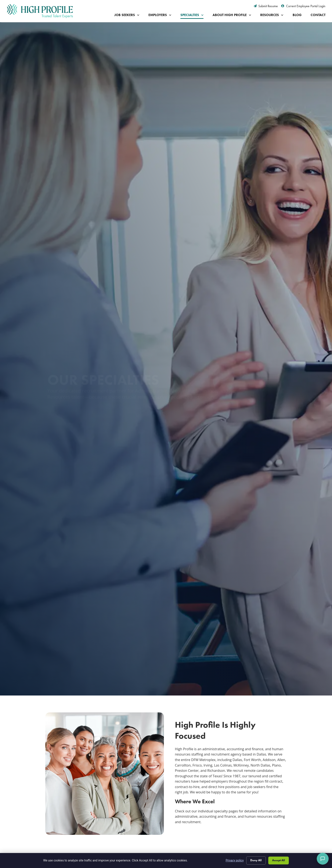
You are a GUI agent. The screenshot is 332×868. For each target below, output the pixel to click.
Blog (297, 15)
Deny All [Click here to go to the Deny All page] (256, 860)
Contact (318, 15)
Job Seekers (127, 15)
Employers (160, 15)
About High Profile (232, 15)
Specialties (192, 15)
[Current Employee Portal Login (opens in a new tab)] (303, 6)
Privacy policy (235, 860)
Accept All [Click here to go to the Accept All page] (279, 860)
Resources (272, 15)
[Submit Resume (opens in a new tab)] (266, 6)
